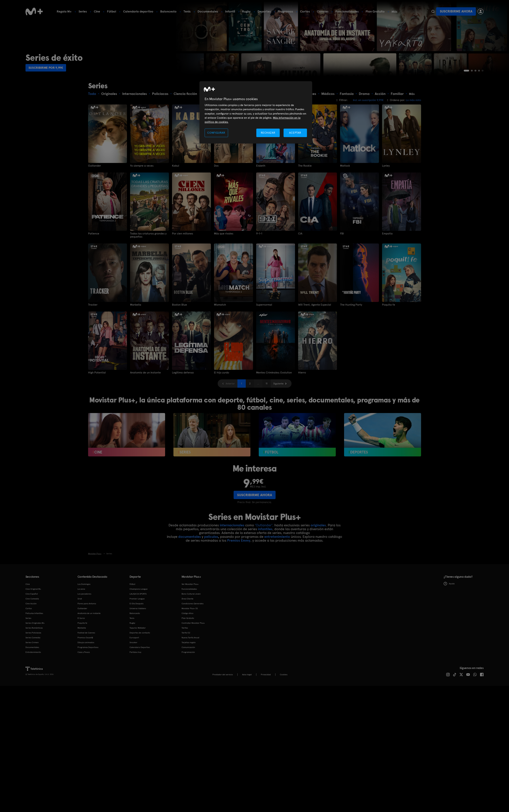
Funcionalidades (347, 11)
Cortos (305, 11)
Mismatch (220, 332)
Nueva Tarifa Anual (190, 665)
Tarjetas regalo (189, 670)
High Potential (97, 400)
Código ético (187, 641)
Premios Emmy (239, 568)
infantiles (265, 556)
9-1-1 (259, 261)
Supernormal (264, 332)
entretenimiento (277, 564)
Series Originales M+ (35, 650)
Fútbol (112, 11)
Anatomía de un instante (145, 400)
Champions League (139, 616)
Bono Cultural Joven (191, 621)
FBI (342, 261)
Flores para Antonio (87, 631)
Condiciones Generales (193, 631)
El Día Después (136, 631)
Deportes (264, 11)
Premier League (137, 626)
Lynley (386, 193)
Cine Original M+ (33, 616)
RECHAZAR (268, 133)
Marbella (136, 332)
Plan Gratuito (375, 11)
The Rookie (305, 193)
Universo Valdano (138, 636)
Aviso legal (247, 702)
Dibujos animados (86, 670)
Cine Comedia (32, 626)
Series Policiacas (33, 660)
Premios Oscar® (85, 665)
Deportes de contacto (140, 660)
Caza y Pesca (84, 679)
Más (394, 12)
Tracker (93, 332)
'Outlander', (264, 552)
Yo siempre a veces (142, 193)
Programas (285, 11)
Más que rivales (224, 261)
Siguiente (278, 411)
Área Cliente (187, 626)
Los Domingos (84, 611)
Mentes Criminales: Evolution (274, 400)
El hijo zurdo (222, 400)
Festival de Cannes (86, 660)
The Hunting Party (351, 332)
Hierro (302, 400)
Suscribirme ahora (456, 11)
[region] (256, 112)
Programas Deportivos (88, 675)
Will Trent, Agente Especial (315, 332)
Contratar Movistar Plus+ (193, 650)
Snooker (133, 670)
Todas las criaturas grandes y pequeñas (148, 263)
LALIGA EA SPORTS (138, 621)
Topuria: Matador (138, 655)
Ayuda (449, 611)
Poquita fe (389, 332)
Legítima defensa (183, 400)
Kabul (176, 193)
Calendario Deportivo (140, 675)
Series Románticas (34, 655)
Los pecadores (84, 621)
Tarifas (185, 655)
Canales (323, 11)
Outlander (95, 193)
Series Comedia (33, 665)
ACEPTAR (295, 133)
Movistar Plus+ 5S (190, 636)
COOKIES (284, 702)
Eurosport (134, 665)
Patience (94, 261)
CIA (300, 261)
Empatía (387, 261)
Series (83, 11)
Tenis (187, 11)
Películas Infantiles (34, 641)
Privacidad (266, 702)
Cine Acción (31, 631)
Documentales (208, 11)
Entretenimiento (33, 679)
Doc (216, 193)
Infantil (230, 11)
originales (318, 552)
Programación (188, 679)
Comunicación (188, 675)
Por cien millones (183, 261)
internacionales (232, 552)
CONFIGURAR (216, 133)
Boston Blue (179, 332)
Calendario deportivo (138, 11)
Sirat (80, 626)
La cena (81, 616)
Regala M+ (64, 11)
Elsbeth (261, 193)
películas (211, 564)
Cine (97, 11)
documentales (190, 564)
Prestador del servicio (223, 702)
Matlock (345, 193)
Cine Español (32, 621)
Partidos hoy (135, 679)
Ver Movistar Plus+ (190, 611)
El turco (81, 645)
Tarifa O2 (186, 660)
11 (267, 411)
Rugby (246, 11)
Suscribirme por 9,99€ (48, 95)
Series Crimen (32, 670)
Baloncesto (168, 11)
